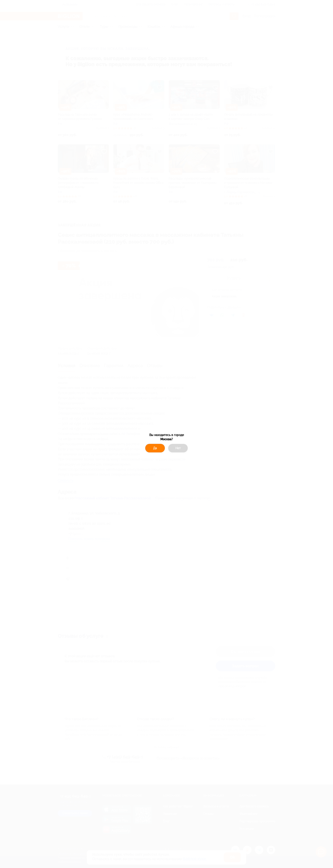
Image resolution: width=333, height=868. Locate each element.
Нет (178, 448)
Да (155, 448)
